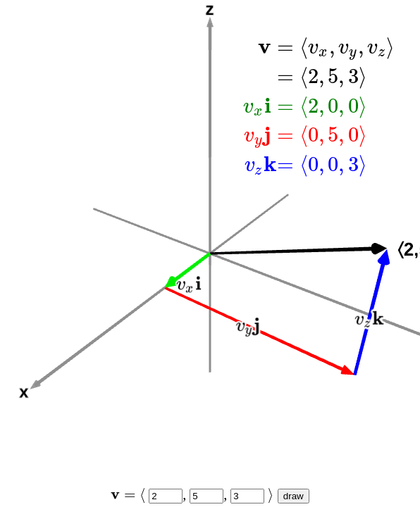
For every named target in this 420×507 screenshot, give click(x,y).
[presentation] (320, 105)
